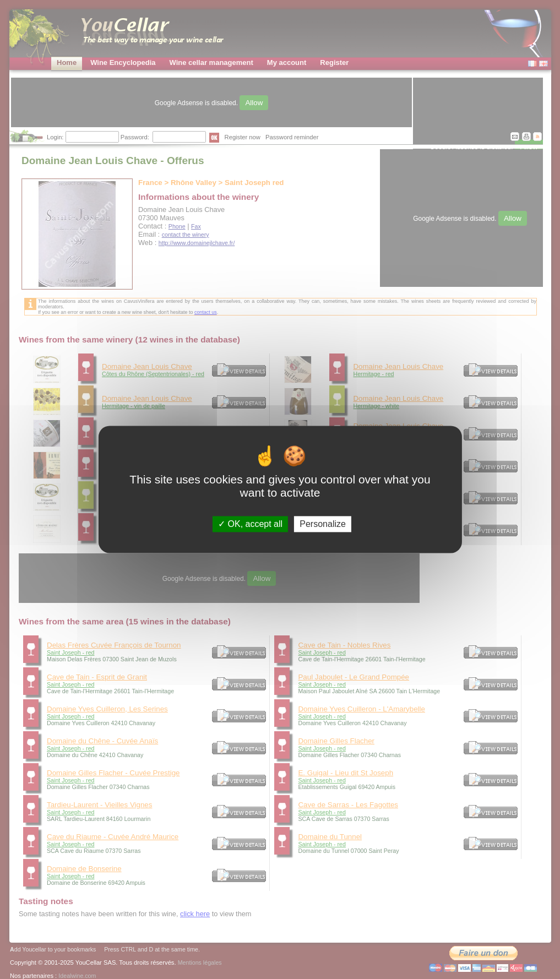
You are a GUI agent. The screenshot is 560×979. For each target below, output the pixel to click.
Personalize (323, 524)
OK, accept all (250, 524)
